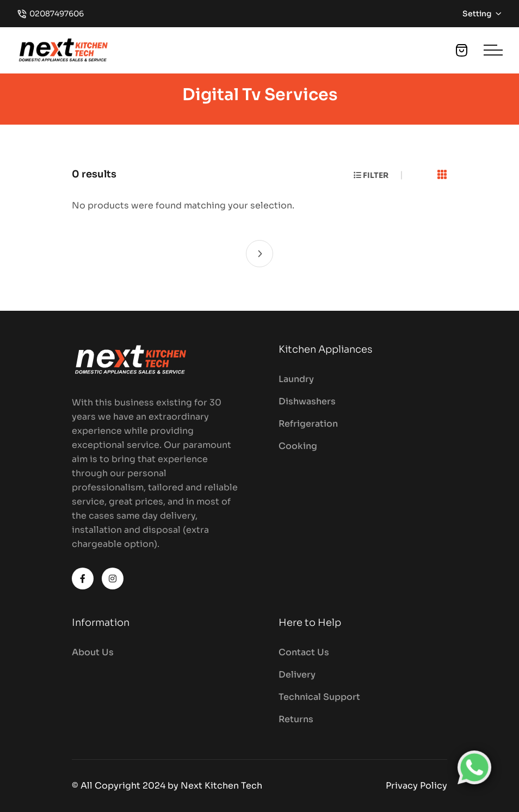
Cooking (298, 446)
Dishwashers (307, 401)
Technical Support (319, 697)
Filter (371, 175)
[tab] (442, 175)
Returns (296, 719)
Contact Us (304, 652)
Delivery (297, 675)
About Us (93, 652)
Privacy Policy (416, 786)
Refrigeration (308, 424)
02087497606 (57, 14)
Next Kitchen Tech (221, 786)
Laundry (296, 379)
